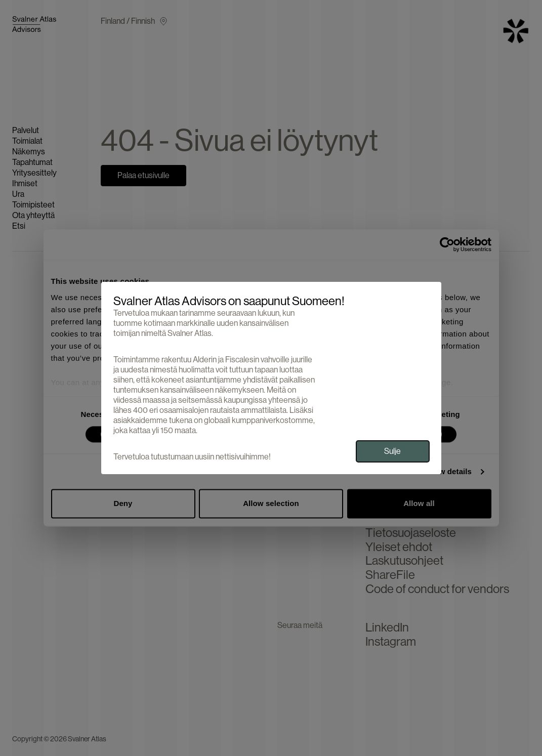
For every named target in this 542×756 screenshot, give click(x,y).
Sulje (392, 451)
